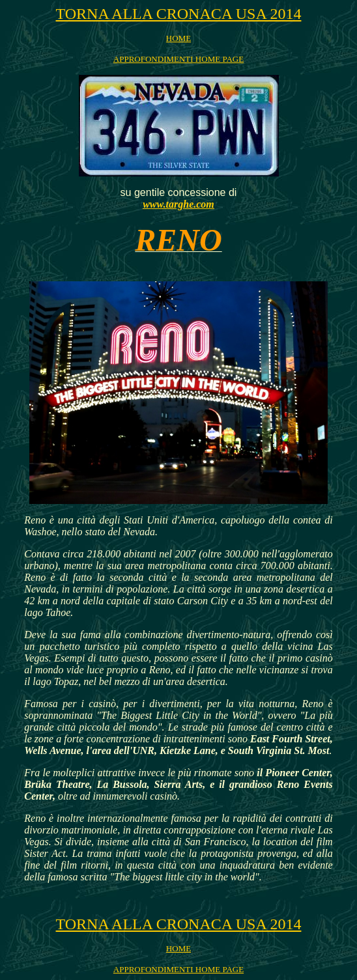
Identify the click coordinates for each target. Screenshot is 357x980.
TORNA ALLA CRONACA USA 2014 (179, 14)
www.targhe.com (178, 204)
